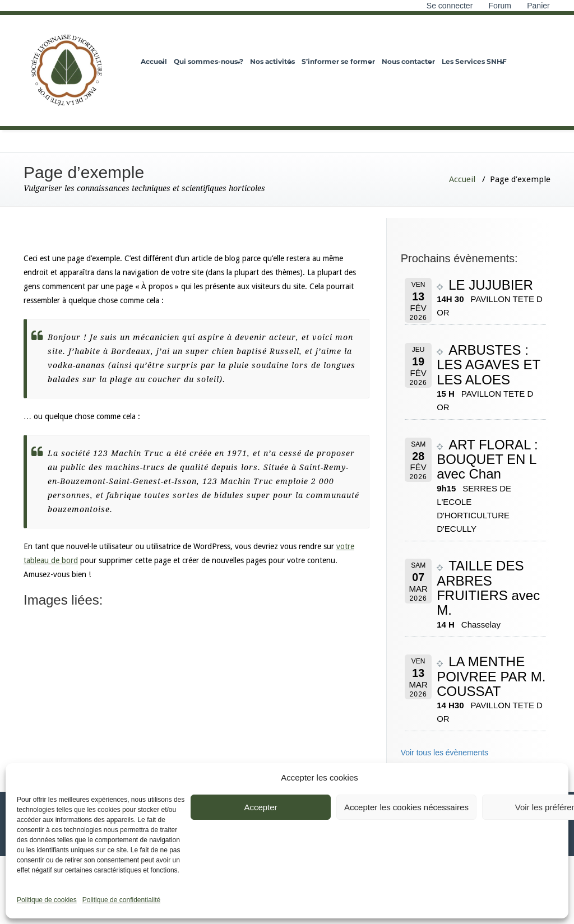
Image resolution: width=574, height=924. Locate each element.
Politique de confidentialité (121, 900)
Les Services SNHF (474, 61)
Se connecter (450, 6)
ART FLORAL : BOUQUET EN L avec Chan (487, 459)
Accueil (154, 61)
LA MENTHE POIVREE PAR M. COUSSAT (491, 676)
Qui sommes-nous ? (209, 61)
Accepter (260, 807)
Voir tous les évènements (445, 753)
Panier (539, 6)
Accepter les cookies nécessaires (406, 807)
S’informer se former (338, 61)
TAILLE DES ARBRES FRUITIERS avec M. (488, 588)
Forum (500, 6)
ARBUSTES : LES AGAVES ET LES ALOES (489, 365)
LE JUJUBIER (491, 285)
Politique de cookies (47, 900)
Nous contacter (408, 61)
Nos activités (272, 61)
